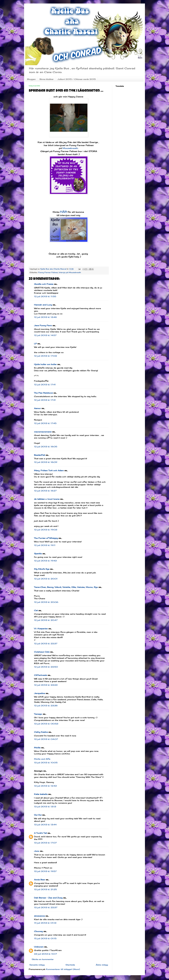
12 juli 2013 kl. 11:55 (45, 296)
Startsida (70, 965)
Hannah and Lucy (43, 305)
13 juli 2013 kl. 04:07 (46, 739)
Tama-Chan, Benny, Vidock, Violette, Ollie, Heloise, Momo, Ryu (66, 587)
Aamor (37, 408)
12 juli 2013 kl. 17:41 (45, 385)
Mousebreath (70, 148)
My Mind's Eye (42, 569)
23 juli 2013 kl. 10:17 (45, 954)
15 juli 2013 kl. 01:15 (45, 938)
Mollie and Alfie (42, 759)
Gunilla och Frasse (44, 284)
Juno (37, 851)
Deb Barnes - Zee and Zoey (48, 898)
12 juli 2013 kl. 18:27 (45, 491)
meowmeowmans (43, 432)
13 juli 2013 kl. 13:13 (45, 807)
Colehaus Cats (42, 652)
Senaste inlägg (37, 965)
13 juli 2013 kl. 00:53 (46, 724)
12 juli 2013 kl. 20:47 (46, 620)
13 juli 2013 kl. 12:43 (45, 786)
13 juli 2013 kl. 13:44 (45, 825)
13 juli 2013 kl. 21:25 (45, 889)
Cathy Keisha (41, 732)
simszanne (39, 916)
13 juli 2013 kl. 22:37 (46, 907)
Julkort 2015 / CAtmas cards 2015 (77, 79)
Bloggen (31, 79)
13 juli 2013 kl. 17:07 (45, 843)
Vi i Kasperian (41, 629)
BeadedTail (39, 455)
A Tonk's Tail (40, 833)
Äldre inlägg (102, 965)
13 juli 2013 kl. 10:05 (46, 763)
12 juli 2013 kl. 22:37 (46, 644)
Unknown (39, 947)
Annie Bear (40, 880)
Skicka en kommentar (43, 959)
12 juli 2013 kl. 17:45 (45, 423)
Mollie (37, 748)
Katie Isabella (41, 794)
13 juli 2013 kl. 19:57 (45, 871)
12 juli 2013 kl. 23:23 (46, 685)
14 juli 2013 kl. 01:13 (45, 923)
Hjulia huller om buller (45, 364)
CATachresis (40, 675)
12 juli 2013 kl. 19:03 (46, 530)
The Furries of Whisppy (46, 538)
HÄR (63, 212)
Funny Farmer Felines (48, 272)
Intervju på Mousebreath (70, 272)
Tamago (38, 714)
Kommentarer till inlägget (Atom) (63, 969)
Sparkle (38, 554)
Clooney (38, 931)
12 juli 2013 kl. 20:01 (46, 579)
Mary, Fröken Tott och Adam (49, 470)
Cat (36, 610)
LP (35, 344)
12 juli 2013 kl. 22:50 (46, 667)
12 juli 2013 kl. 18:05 (46, 447)
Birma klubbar (47, 79)
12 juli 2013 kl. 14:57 (45, 335)
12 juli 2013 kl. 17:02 (45, 356)
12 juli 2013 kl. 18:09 (46, 462)
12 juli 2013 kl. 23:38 (46, 706)
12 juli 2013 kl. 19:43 (45, 561)
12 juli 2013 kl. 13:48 (45, 317)
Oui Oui (38, 815)
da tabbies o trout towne (47, 499)
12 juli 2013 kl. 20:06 (46, 602)
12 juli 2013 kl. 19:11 (45, 545)
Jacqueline (39, 693)
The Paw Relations (43, 393)
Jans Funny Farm (43, 325)
